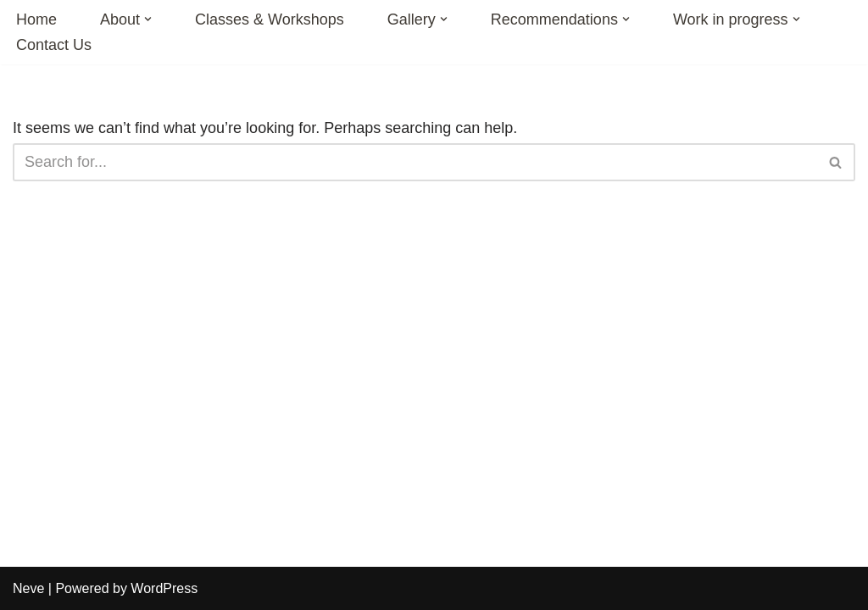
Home (36, 19)
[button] (148, 19)
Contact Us (54, 45)
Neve (28, 588)
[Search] (415, 162)
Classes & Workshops (270, 19)
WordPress (164, 588)
